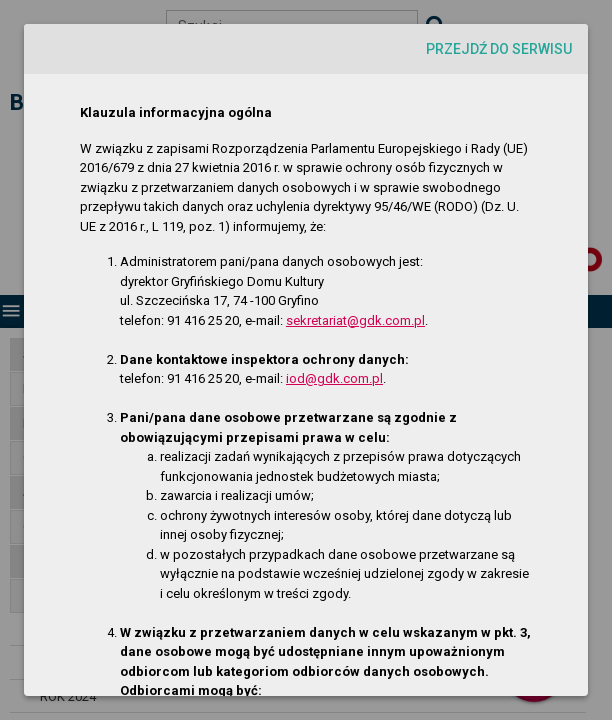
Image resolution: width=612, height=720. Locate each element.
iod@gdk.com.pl (334, 378)
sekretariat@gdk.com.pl (355, 320)
